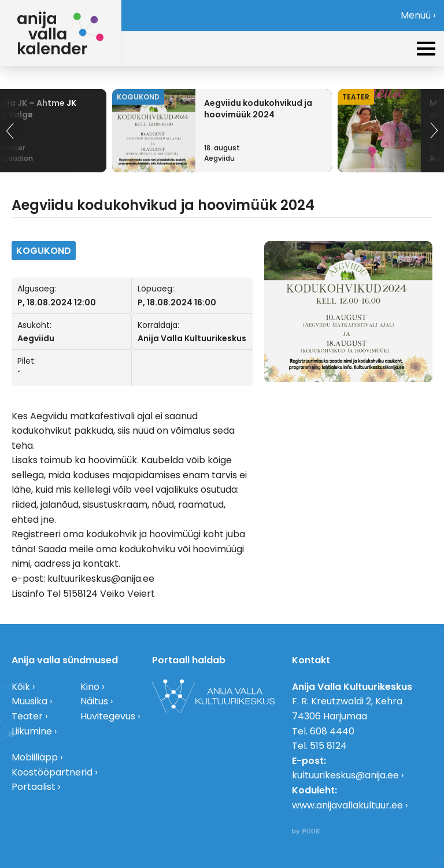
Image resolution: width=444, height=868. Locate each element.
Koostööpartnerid (52, 772)
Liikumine (32, 731)
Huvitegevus (108, 716)
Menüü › (418, 15)
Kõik (21, 687)
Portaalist (34, 787)
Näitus (94, 701)
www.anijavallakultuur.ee (347, 805)
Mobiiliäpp (35, 757)
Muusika (29, 701)
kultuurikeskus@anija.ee (345, 775)
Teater (27, 716)
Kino (90, 687)
